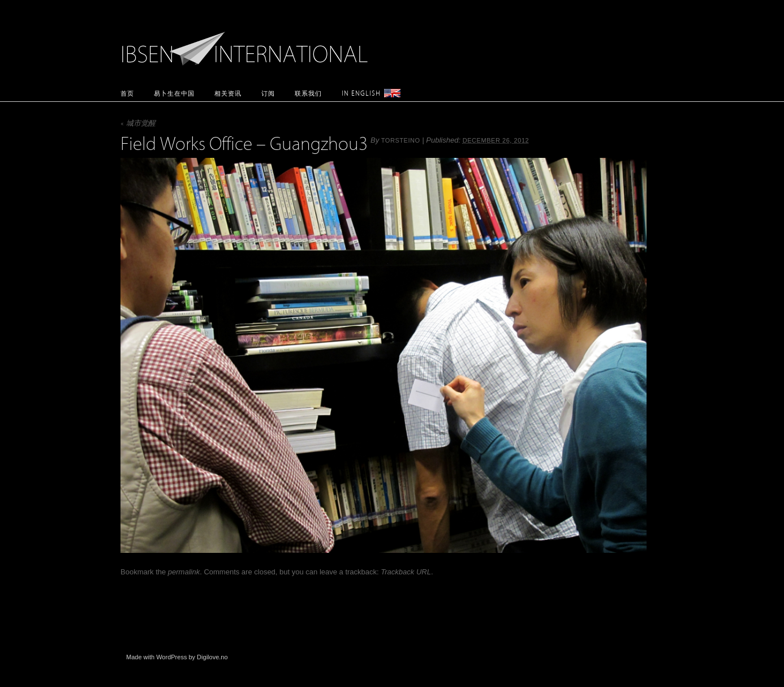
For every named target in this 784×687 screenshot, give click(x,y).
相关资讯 (228, 93)
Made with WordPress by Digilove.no (177, 657)
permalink (184, 572)
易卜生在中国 (174, 93)
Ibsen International (248, 42)
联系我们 (308, 93)
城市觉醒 (138, 124)
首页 (127, 93)
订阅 (268, 93)
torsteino (401, 140)
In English (361, 93)
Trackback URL (406, 572)
